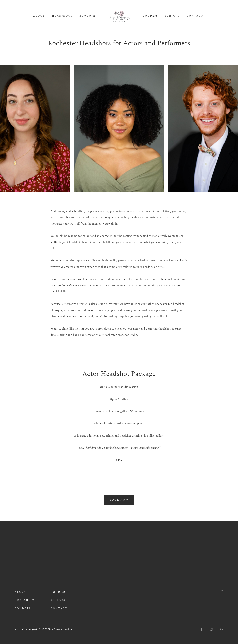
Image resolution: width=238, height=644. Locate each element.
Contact (195, 16)
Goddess (150, 16)
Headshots (62, 16)
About (39, 16)
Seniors (172, 16)
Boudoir (87, 16)
